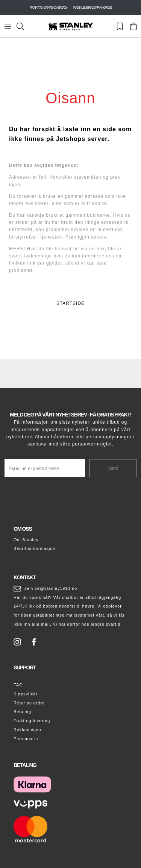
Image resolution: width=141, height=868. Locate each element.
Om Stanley (26, 540)
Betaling (22, 712)
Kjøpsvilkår (26, 694)
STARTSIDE (70, 303)
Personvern (26, 739)
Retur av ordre (29, 703)
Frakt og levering (32, 721)
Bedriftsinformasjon (34, 548)
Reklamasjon (27, 730)
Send (113, 468)
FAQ (18, 685)
